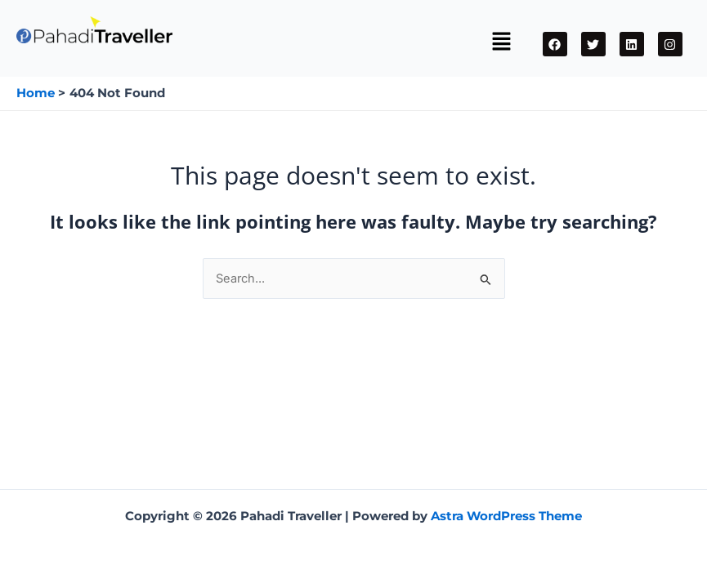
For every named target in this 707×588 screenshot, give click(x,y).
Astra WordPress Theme (506, 516)
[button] (501, 42)
